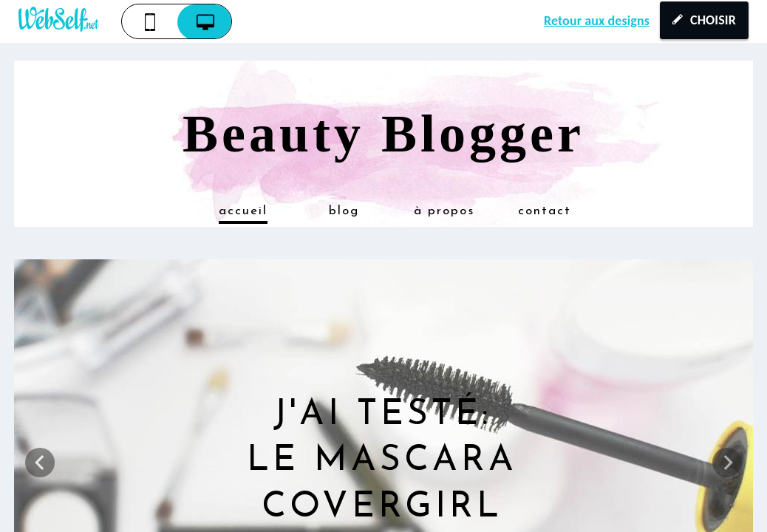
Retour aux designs (597, 21)
